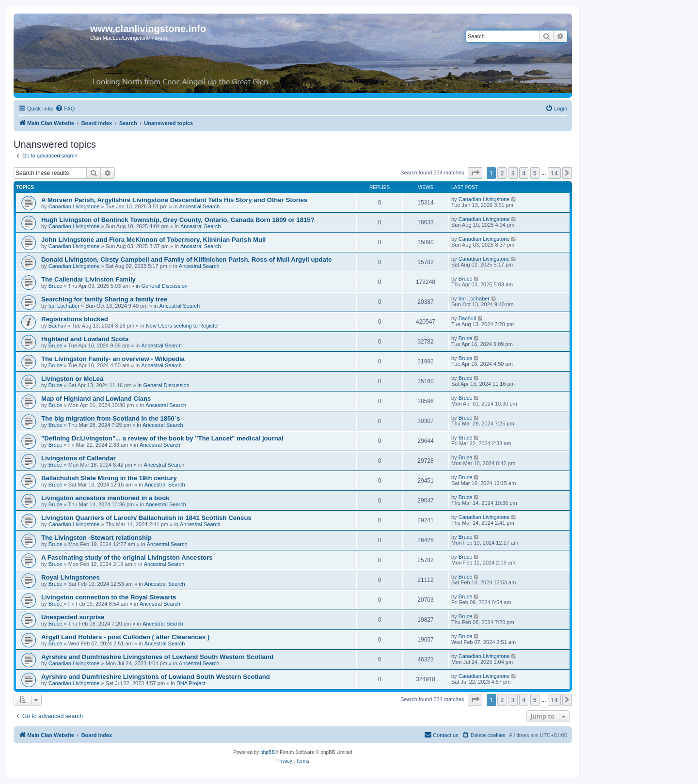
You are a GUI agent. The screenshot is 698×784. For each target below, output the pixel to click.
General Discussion (165, 286)
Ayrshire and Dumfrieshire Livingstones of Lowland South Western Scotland (157, 657)
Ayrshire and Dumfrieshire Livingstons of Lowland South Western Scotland (156, 677)
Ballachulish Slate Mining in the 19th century (109, 478)
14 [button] (554, 173)
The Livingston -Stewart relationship (96, 538)
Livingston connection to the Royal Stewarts (109, 597)
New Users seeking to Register (182, 326)
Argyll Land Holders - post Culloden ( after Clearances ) (125, 637)
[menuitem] (65, 109)
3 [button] (513, 173)
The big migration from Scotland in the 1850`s (111, 418)
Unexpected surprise (73, 617)
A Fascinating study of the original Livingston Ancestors (127, 557)
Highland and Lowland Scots (85, 339)
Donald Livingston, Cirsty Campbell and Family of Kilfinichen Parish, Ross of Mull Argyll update (187, 259)
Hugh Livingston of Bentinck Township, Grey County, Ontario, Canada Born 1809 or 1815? (178, 220)
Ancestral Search (199, 206)
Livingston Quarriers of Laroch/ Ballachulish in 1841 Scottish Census (146, 518)
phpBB (268, 752)
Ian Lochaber (64, 306)
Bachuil (57, 326)
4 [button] (524, 173)
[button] (475, 173)
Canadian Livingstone (74, 206)
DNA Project (191, 683)
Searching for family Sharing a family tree (104, 299)
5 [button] (535, 173)
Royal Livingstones (71, 577)
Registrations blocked (75, 319)
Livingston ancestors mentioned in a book (105, 498)
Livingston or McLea (72, 379)
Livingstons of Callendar (79, 458)
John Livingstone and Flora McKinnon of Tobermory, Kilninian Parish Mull (153, 240)
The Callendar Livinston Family (88, 279)
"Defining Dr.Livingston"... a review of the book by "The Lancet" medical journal (162, 438)
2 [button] (502, 173)
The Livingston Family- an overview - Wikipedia (113, 359)
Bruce (56, 286)
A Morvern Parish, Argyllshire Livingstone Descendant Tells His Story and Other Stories (174, 200)
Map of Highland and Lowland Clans (96, 399)
